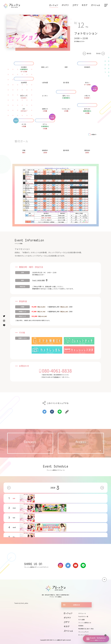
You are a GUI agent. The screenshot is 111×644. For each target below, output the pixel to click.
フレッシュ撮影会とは (85, 623)
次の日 (98, 53)
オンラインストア (83, 635)
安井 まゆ (87, 109)
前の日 (89, 53)
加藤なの (45, 109)
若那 (66, 67)
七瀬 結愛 (45, 82)
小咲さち (87, 96)
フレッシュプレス (83, 632)
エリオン (45, 96)
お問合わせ (76, 605)
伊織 (24, 150)
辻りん (45, 124)
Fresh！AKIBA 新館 (38, 280)
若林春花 (87, 67)
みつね (24, 124)
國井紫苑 (66, 150)
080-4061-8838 (57, 371)
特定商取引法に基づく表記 (86, 629)
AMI (24, 109)
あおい (87, 82)
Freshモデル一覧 (83, 616)
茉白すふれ (24, 96)
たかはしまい (66, 109)
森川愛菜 (66, 82)
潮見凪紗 (87, 150)
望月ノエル (66, 96)
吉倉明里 (24, 82)
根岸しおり (45, 67)
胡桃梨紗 (45, 150)
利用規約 (56, 377)
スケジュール (82, 613)
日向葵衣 (24, 67)
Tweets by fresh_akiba (21, 603)
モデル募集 (81, 620)
